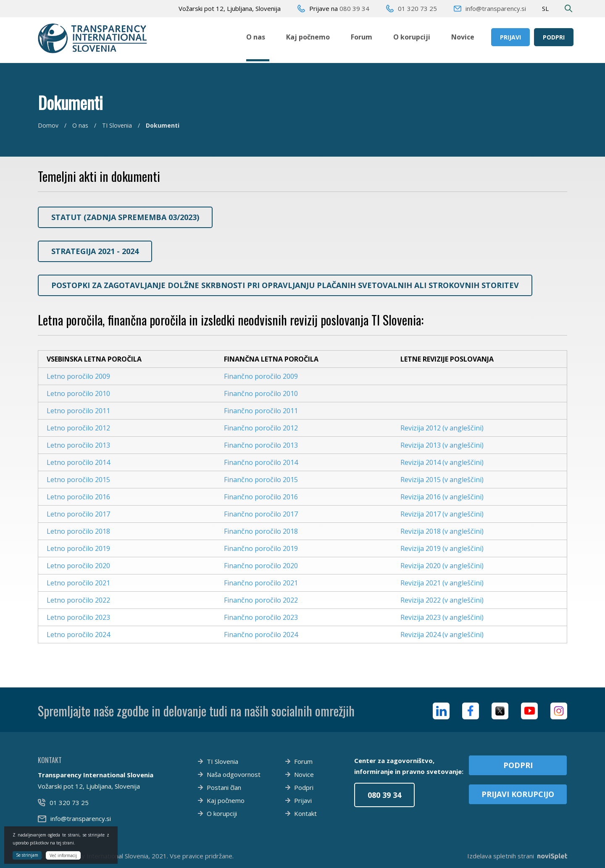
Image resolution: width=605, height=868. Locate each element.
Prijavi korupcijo (518, 794)
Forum (362, 37)
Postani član (224, 787)
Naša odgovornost (234, 774)
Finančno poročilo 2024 (261, 635)
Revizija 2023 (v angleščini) (442, 617)
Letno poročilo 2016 (78, 497)
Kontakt (305, 813)
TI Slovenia (117, 125)
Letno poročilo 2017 (78, 514)
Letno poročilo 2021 (78, 583)
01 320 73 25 (417, 8)
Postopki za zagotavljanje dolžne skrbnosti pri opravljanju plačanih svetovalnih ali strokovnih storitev (285, 285)
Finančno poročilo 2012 (261, 428)
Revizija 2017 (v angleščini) (442, 514)
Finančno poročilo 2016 (261, 497)
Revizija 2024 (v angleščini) (442, 635)
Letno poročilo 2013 (78, 445)
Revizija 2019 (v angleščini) (442, 548)
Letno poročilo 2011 (78, 411)
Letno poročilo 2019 (78, 548)
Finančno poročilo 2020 (261, 566)
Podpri (554, 37)
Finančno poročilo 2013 (261, 445)
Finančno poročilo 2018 (261, 531)
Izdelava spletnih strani (517, 856)
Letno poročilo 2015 (78, 480)
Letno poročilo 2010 (78, 393)
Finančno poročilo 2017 (261, 514)
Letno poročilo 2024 (78, 635)
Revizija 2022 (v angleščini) (442, 600)
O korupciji (412, 37)
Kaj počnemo (308, 37)
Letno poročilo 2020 (78, 566)
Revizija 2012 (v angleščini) (442, 428)
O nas (256, 37)
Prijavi (510, 37)
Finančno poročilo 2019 (261, 548)
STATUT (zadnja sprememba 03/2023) (125, 217)
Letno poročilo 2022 (78, 600)
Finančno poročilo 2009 (261, 376)
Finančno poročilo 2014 (261, 462)
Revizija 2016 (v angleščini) (442, 497)
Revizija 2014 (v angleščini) (442, 462)
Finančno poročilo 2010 (261, 393)
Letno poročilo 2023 (78, 617)
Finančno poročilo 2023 (261, 617)
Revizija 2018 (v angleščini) (442, 531)
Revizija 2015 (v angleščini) (442, 480)
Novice (463, 37)
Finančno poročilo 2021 (261, 583)
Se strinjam (27, 855)
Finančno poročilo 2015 (261, 480)
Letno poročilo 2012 (78, 428)
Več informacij (63, 855)
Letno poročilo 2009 (78, 376)
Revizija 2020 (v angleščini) (442, 566)
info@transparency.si (496, 8)
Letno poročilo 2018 (78, 531)
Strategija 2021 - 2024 (95, 251)
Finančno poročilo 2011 (261, 411)
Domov (48, 125)
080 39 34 (354, 8)
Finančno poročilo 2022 (261, 600)
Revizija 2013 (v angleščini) (442, 445)
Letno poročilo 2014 (78, 462)
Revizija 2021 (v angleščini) (442, 583)
